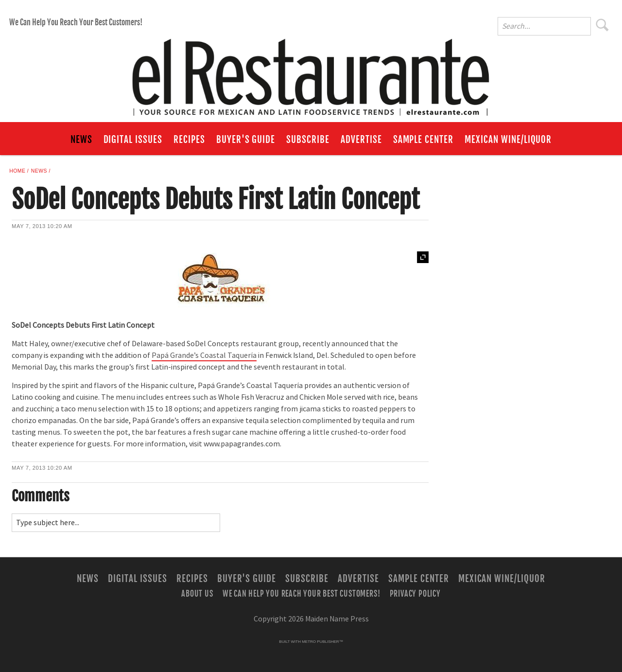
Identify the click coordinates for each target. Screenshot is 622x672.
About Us (197, 594)
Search (603, 25)
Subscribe (308, 140)
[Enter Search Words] (544, 26)
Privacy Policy (415, 594)
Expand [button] (423, 257)
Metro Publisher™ (322, 642)
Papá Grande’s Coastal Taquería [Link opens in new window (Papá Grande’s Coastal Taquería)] (204, 355)
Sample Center (423, 140)
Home (17, 171)
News (81, 140)
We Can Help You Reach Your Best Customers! (76, 22)
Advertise (361, 140)
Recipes (189, 140)
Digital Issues (133, 140)
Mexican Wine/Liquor (508, 140)
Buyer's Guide (246, 140)
